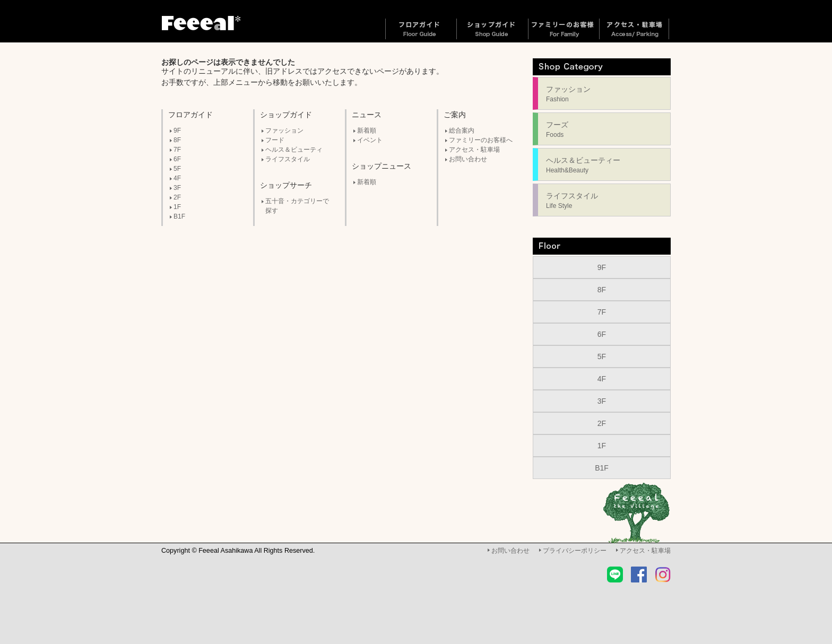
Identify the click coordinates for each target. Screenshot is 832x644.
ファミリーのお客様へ (481, 140)
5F (177, 169)
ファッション (284, 130)
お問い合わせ (468, 159)
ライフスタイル (288, 159)
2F (177, 197)
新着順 (367, 130)
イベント (370, 140)
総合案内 (462, 130)
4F (177, 178)
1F (177, 207)
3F (177, 188)
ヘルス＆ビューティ (294, 150)
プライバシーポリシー (575, 551)
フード (275, 140)
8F (177, 140)
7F (177, 150)
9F (177, 130)
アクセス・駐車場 (474, 150)
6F (177, 159)
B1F (179, 216)
